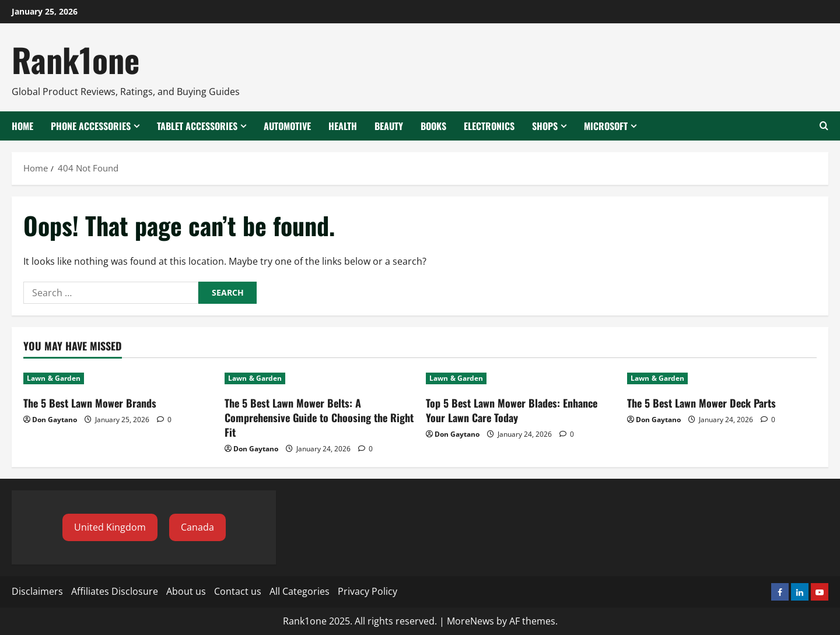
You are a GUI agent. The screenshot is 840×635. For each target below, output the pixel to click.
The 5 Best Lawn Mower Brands (90, 403)
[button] (110, 527)
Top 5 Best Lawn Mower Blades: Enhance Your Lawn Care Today (512, 410)
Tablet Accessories (197, 126)
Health (343, 126)
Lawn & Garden (54, 378)
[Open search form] (824, 126)
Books (433, 126)
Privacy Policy (367, 591)
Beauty (389, 126)
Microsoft (606, 126)
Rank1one (76, 59)
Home (22, 126)
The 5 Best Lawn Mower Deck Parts (701, 403)
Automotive (287, 126)
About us (186, 591)
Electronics (489, 126)
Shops (545, 126)
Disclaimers (37, 591)
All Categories (300, 591)
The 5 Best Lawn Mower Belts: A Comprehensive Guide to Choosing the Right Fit (319, 418)
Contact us (238, 591)
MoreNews (470, 621)
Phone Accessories (91, 126)
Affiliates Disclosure (115, 591)
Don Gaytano (55, 420)
